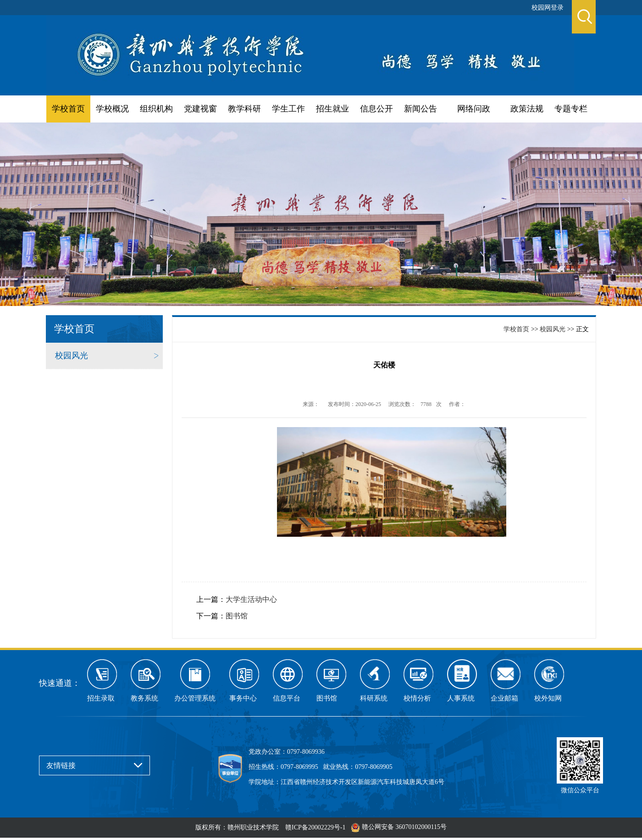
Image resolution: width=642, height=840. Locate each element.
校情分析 (417, 698)
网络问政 (474, 109)
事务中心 (243, 698)
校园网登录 (548, 8)
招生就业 (332, 109)
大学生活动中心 (251, 599)
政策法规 (527, 109)
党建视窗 (200, 109)
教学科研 (244, 109)
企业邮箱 (504, 698)
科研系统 (374, 698)
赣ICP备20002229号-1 (315, 827)
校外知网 (548, 698)
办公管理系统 (195, 698)
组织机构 (156, 109)
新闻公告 (421, 109)
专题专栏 (571, 109)
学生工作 (288, 109)
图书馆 (237, 616)
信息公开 (376, 109)
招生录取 (101, 698)
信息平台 (287, 698)
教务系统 (144, 698)
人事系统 (461, 698)
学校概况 (112, 109)
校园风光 (72, 356)
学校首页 (68, 109)
